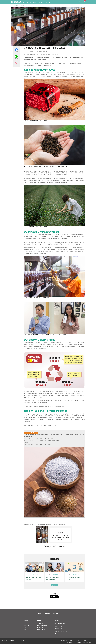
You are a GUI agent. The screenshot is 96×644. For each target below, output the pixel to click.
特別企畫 (34, 2)
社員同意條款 (13, 640)
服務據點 (72, 2)
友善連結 (26, 630)
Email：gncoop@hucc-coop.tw (62, 634)
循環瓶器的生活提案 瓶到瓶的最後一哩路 (21, 5)
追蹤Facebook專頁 (42, 626)
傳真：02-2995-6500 (87, 642)
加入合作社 (67, 2)
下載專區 (26, 628)
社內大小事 (35, 575)
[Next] (83, 573)
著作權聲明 (21, 640)
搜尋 (81, 2)
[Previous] (26, 573)
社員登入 (62, 2)
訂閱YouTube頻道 (42, 630)
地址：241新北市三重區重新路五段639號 (73, 642)
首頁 (12, 5)
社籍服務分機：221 (60, 626)
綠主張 (39, 2)
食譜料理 (29, 2)
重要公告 (50, 2)
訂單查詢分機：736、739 (61, 631)
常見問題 (26, 623)
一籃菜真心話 (76, 575)
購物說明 (76, 2)
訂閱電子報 (40, 623)
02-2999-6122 (60, 623)
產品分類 (24, 2)
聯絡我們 (26, 626)
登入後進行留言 (54, 597)
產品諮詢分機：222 (60, 629)
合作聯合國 (55, 575)
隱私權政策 (4, 640)
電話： (57, 623)
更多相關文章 (54, 585)
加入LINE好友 (41, 628)
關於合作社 (44, 2)
